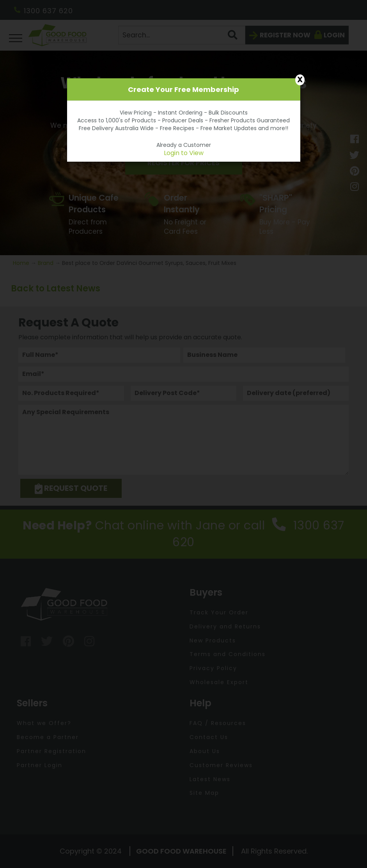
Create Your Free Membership (183, 89)
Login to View (184, 153)
